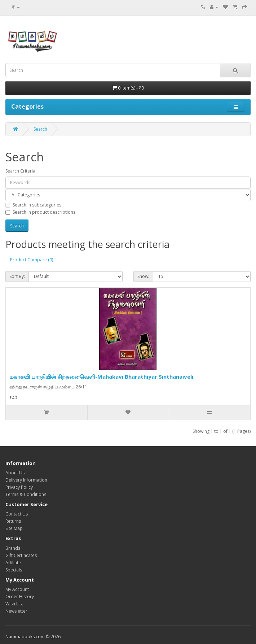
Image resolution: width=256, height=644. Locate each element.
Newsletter (16, 611)
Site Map (14, 528)
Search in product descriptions (40, 212)
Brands (13, 548)
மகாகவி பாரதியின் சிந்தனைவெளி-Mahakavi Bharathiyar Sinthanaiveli (101, 377)
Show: (143, 276)
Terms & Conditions (26, 494)
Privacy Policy (19, 487)
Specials (14, 570)
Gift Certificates (21, 555)
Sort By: (17, 276)
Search (40, 129)
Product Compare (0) (32, 260)
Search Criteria (20, 171)
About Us (15, 473)
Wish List (14, 604)
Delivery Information (26, 480)
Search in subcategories (33, 205)
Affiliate (13, 563)
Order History (20, 597)
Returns (13, 521)
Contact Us (17, 514)
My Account (17, 589)
